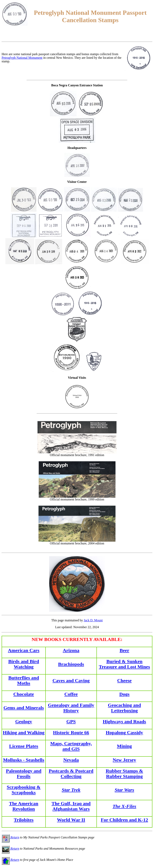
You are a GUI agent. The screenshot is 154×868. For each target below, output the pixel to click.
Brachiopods (71, 664)
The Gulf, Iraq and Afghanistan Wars (71, 806)
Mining (124, 746)
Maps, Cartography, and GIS (71, 746)
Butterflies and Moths (24, 680)
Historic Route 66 (71, 732)
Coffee (71, 694)
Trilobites (24, 820)
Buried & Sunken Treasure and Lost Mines (124, 664)
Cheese (124, 681)
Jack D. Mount (93, 620)
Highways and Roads (124, 722)
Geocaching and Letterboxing (124, 708)
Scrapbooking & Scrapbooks (24, 790)
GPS (71, 722)
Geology (24, 722)
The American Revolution (24, 806)
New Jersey (124, 760)
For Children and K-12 (125, 820)
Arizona (71, 650)
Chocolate (24, 694)
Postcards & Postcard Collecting (71, 774)
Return (10, 837)
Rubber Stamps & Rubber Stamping (124, 774)
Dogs (124, 694)
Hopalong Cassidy (124, 732)
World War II (71, 820)
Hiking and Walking (24, 732)
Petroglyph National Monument (22, 58)
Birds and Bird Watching (24, 664)
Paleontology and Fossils (24, 774)
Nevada (71, 760)
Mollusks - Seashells (24, 760)
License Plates (24, 746)
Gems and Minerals (24, 708)
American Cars (24, 650)
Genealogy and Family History (71, 708)
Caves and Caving (71, 681)
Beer (124, 650)
